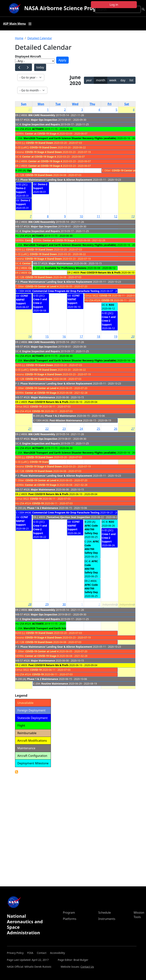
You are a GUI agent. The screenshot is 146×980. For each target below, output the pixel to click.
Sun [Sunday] (24, 104)
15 (47, 337)
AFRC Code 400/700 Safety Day (91, 529)
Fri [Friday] (110, 104)
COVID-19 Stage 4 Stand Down (43, 152)
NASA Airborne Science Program (65, 8)
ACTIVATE (38, 129)
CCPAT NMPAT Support (22, 300)
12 (116, 216)
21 (30, 429)
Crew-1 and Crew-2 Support (40, 303)
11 (98, 216)
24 (81, 429)
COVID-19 (105, 296)
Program (69, 913)
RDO (111, 305)
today (40, 67)
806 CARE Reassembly (42, 115)
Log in (114, 5)
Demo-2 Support (21, 190)
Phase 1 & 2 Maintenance (61, 416)
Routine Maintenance (55, 684)
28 (30, 604)
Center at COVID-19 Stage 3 (60, 240)
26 (116, 429)
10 (81, 216)
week (113, 80)
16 (64, 337)
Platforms (70, 919)
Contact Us (87, 967)
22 (47, 429)
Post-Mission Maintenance (66, 420)
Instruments (107, 919)
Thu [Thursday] (92, 104)
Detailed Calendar (40, 38)
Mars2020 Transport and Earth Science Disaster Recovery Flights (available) (70, 138)
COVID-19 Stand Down (40, 143)
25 (98, 429)
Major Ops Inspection (44, 120)
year (89, 80)
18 (98, 337)
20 (133, 337)
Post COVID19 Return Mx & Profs (100, 273)
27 (133, 429)
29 (47, 604)
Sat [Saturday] (127, 104)
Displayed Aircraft (28, 56)
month (101, 80)
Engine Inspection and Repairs (41, 124)
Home (19, 38)
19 (116, 337)
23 (64, 429)
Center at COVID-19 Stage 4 (42, 134)
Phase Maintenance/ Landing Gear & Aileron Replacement (56, 180)
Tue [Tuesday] (58, 104)
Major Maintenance (61, 263)
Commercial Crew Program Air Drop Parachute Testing (66, 291)
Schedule (104, 913)
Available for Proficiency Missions (66, 268)
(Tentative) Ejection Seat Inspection (68, 517)
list (131, 80)
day (123, 80)
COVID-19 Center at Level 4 (128, 170)
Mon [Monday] (41, 104)
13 (133, 216)
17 (81, 337)
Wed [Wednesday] (75, 104)
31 (30, 110)
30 (64, 604)
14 (30, 337)
